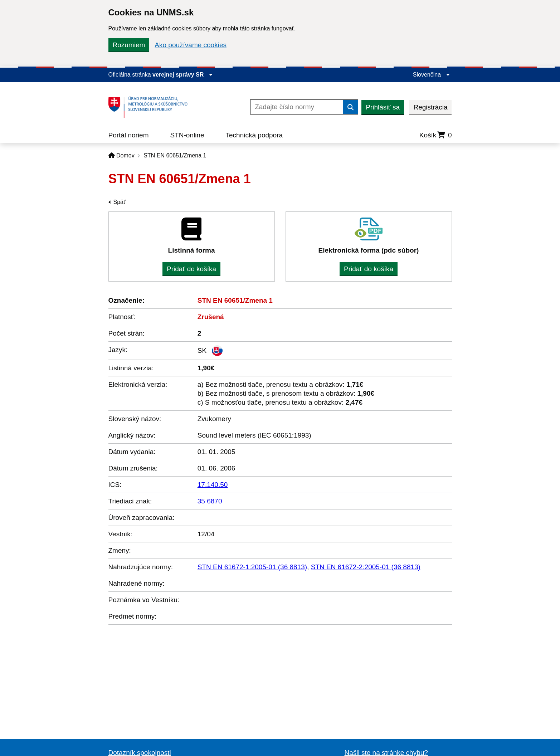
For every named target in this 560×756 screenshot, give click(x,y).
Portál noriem (129, 135)
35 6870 (210, 501)
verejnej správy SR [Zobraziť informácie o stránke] (182, 75)
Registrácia (430, 107)
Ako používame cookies (191, 45)
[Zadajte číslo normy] (297, 107)
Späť (120, 202)
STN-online (187, 135)
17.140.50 (213, 485)
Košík (436, 135)
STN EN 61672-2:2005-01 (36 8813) (366, 567)
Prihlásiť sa (383, 107)
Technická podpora (254, 135)
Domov (121, 155)
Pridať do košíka (191, 269)
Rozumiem (129, 45)
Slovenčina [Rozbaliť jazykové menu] (431, 75)
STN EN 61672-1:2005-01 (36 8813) (252, 567)
